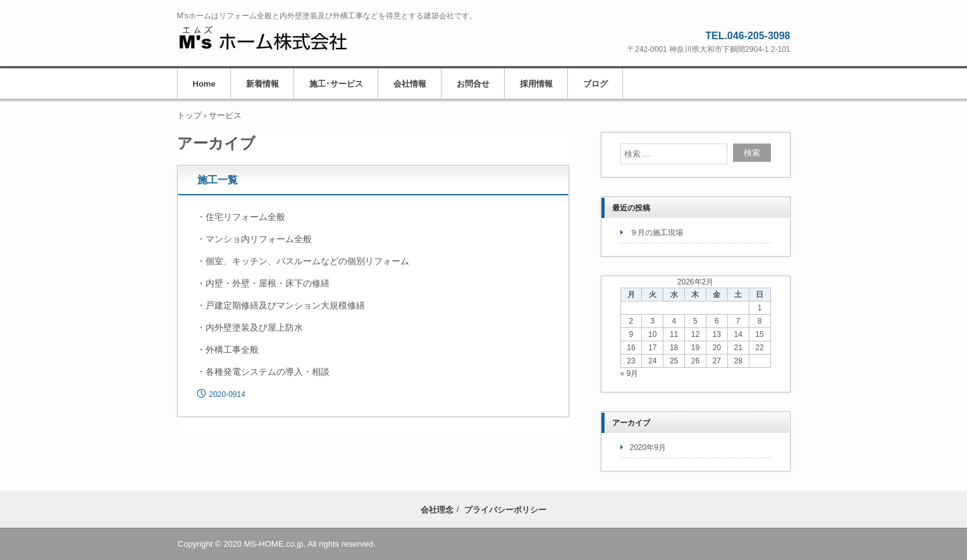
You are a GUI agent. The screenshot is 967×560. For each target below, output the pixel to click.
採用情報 (536, 84)
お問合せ (473, 84)
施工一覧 (218, 180)
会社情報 (410, 84)
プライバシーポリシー (505, 510)
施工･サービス (336, 84)
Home (204, 84)
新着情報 (262, 84)
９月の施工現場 (656, 233)
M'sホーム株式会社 (263, 39)
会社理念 (437, 510)
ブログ (595, 84)
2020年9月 (648, 447)
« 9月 (630, 374)
